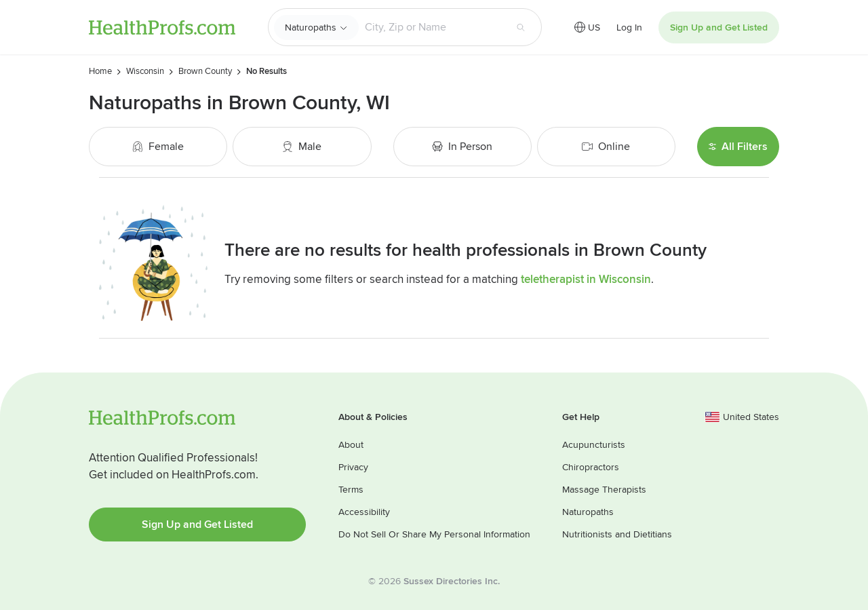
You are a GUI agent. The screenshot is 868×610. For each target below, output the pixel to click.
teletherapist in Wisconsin (586, 279)
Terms (351, 490)
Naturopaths (311, 27)
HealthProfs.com (162, 27)
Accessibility (364, 512)
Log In (629, 27)
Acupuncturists (594, 445)
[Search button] (521, 27)
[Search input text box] (432, 27)
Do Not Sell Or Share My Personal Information (434, 534)
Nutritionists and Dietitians (617, 534)
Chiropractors (591, 467)
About (351, 445)
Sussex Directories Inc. (452, 581)
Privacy (353, 467)
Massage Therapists (604, 490)
